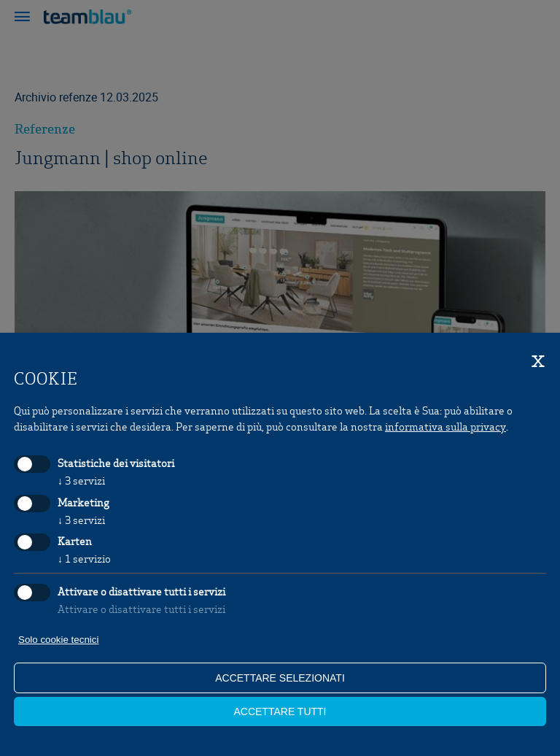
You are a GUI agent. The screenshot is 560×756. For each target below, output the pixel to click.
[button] (22, 18)
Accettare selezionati (280, 678)
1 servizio (84, 558)
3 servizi (81, 480)
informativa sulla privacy (446, 426)
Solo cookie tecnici (58, 640)
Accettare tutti (280, 711)
